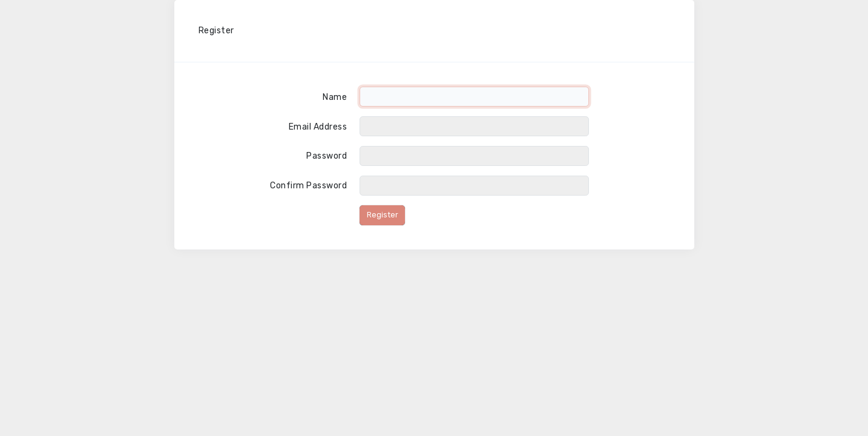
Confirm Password (308, 186)
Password (327, 156)
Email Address (318, 127)
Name (335, 97)
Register (383, 215)
